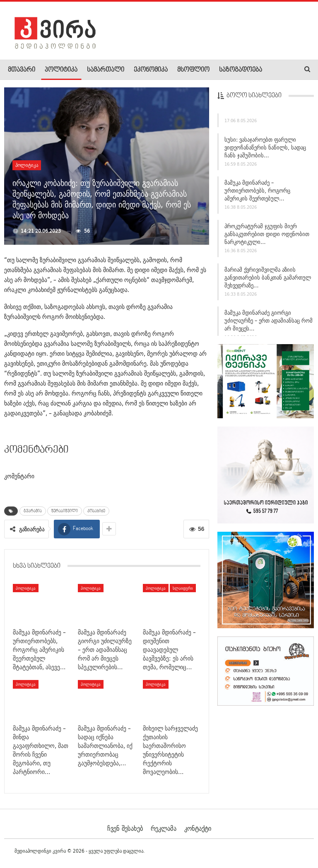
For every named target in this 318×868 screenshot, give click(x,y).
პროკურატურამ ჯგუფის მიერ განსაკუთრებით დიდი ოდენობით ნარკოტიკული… (267, 234)
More (278, 70)
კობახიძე (96, 511)
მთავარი (22, 70)
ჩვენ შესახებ (125, 828)
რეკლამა (164, 828)
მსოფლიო (193, 70)
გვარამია (33, 511)
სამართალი (106, 70)
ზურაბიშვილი (65, 511)
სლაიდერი (183, 588)
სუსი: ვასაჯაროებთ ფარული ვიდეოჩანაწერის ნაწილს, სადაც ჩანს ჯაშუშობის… (265, 147)
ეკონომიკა (151, 70)
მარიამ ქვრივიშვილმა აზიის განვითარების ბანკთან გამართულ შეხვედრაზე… (268, 277)
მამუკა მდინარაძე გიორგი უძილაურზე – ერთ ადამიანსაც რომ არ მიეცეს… (269, 321)
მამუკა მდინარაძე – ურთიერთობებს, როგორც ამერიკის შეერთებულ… (257, 190)
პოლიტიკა (61, 70)
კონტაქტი (198, 828)
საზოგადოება (241, 70)
